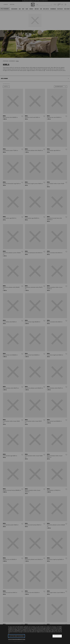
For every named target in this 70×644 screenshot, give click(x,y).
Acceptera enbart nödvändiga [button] (16, 636)
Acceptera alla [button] (57, 636)
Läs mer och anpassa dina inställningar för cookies (17, 639)
